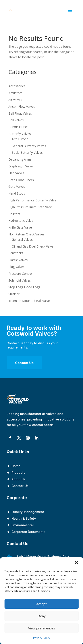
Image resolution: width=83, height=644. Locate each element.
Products (18, 473)
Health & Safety (24, 519)
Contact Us (24, 363)
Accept (41, 604)
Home (16, 466)
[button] (76, 563)
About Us (18, 479)
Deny (42, 616)
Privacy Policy (42, 638)
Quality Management (28, 512)
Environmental (23, 525)
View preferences (42, 628)
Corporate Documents (28, 532)
